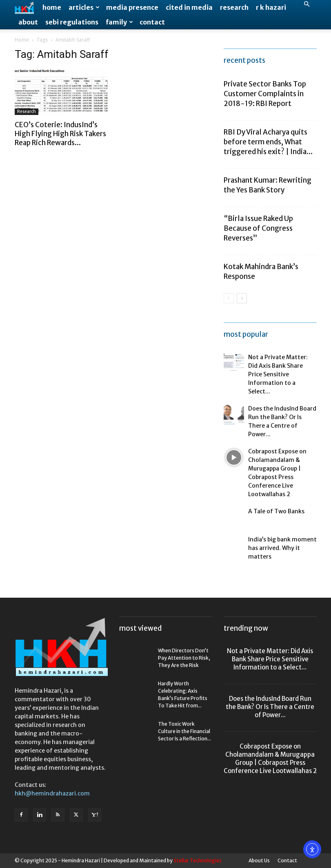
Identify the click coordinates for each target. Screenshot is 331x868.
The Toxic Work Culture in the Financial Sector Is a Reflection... (184, 731)
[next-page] (242, 298)
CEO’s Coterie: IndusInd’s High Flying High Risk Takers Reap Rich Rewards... (60, 134)
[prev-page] (229, 298)
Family (119, 22)
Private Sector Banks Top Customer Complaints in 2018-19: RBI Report (265, 94)
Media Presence (132, 7)
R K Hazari (271, 7)
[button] (307, 4)
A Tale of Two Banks (276, 511)
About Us (259, 860)
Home (52, 7)
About (28, 22)
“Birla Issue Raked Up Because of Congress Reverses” (258, 228)
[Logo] (27, 8)
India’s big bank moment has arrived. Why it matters (282, 548)
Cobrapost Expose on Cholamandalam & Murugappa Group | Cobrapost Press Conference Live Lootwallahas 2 (270, 759)
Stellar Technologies (198, 860)
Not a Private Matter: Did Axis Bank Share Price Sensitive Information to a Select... (278, 374)
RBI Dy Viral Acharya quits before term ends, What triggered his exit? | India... (268, 142)
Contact (152, 22)
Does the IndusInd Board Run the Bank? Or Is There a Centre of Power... (270, 707)
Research (234, 7)
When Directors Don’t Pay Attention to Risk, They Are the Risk (184, 658)
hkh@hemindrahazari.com (52, 793)
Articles (84, 7)
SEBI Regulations (72, 22)
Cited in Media (189, 7)
